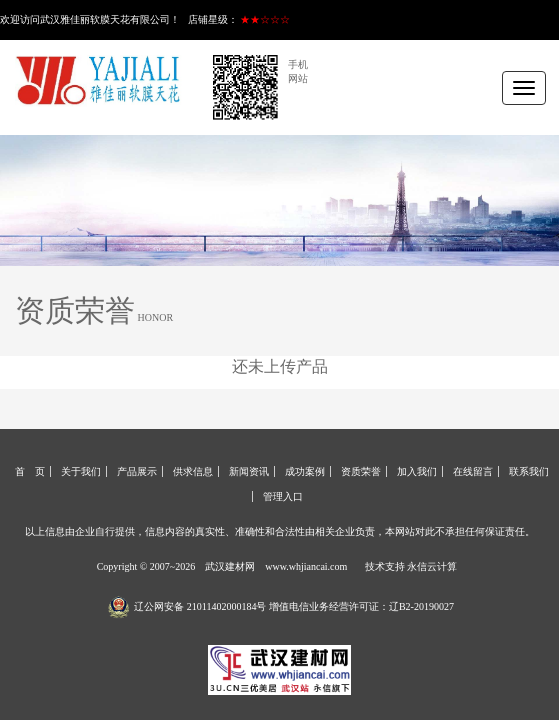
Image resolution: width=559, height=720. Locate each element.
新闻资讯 (249, 471)
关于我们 (81, 471)
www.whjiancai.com (306, 566)
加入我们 (417, 471)
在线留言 (473, 471)
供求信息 (193, 471)
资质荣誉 (361, 471)
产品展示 (137, 471)
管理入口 (283, 496)
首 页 (30, 471)
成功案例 (305, 471)
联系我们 (529, 471)
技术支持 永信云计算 (411, 566)
